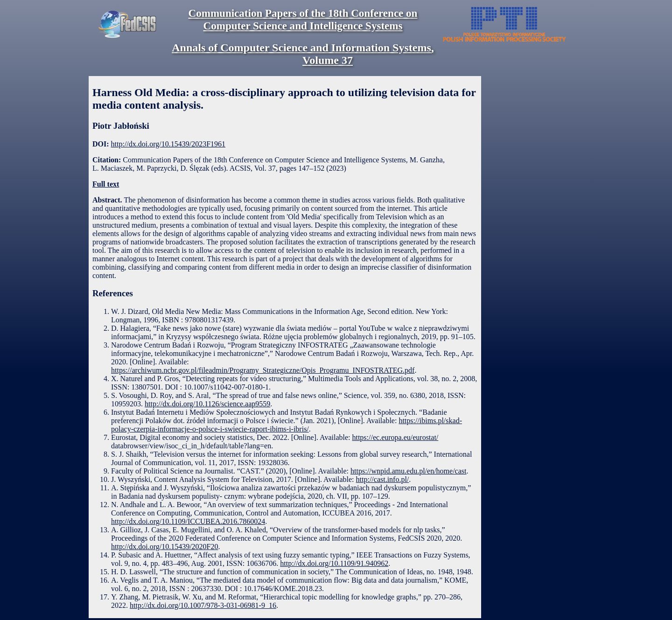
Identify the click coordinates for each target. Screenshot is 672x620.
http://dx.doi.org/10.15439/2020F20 (165, 547)
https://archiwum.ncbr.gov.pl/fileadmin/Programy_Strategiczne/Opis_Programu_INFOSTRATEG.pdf (263, 370)
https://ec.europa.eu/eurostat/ (395, 437)
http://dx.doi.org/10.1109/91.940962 (334, 563)
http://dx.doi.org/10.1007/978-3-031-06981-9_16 (203, 605)
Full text (106, 184)
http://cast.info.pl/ (383, 479)
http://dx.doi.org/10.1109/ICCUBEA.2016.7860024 (188, 521)
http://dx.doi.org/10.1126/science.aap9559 (207, 404)
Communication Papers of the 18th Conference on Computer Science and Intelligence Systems (303, 19)
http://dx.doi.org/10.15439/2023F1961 (168, 144)
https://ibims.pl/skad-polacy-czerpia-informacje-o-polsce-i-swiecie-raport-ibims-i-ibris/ (287, 425)
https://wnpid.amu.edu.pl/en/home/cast (408, 471)
